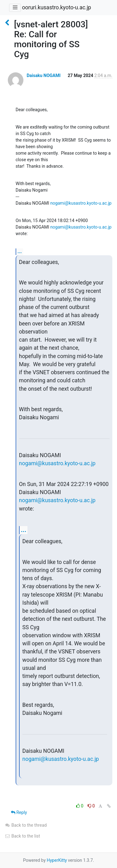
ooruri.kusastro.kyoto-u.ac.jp (56, 7)
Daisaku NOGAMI (44, 75)
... (20, 251)
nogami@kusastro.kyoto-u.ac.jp (81, 203)
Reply (19, 812)
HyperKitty (57, 860)
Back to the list (22, 836)
